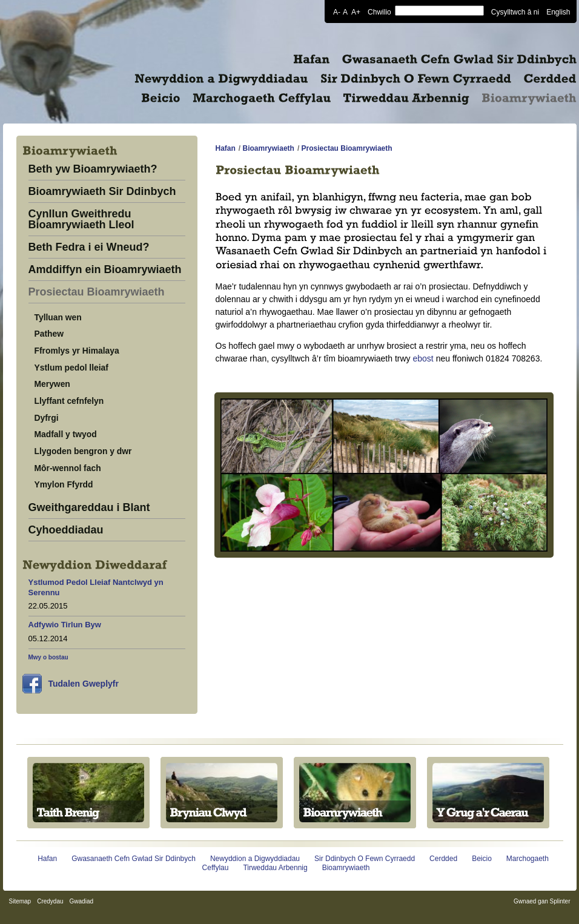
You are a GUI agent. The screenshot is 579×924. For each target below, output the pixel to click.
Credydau (50, 901)
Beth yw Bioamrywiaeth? (93, 169)
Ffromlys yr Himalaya (77, 351)
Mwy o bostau (48, 657)
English (558, 12)
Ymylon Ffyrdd (64, 484)
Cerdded (443, 859)
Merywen (52, 384)
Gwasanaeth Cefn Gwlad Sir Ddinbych (134, 859)
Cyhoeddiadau (66, 530)
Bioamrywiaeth (269, 148)
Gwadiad (81, 901)
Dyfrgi (47, 418)
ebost (423, 358)
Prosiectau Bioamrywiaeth (97, 292)
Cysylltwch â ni (515, 12)
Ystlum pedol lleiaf (71, 368)
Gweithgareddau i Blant (89, 508)
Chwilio (379, 12)
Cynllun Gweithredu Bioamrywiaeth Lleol (81, 219)
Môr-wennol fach (68, 468)
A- (337, 12)
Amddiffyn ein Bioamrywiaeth (105, 270)
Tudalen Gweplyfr (84, 684)
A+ (356, 12)
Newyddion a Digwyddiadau (255, 859)
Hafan (226, 148)
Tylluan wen (58, 317)
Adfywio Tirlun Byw (65, 625)
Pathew (49, 334)
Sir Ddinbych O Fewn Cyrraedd (365, 859)
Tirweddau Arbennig (275, 868)
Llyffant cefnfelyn (69, 401)
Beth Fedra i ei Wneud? (89, 247)
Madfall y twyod (66, 434)
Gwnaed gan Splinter (542, 901)
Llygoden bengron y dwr (83, 451)
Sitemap (20, 901)
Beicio (482, 859)
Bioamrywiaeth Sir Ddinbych (102, 192)
